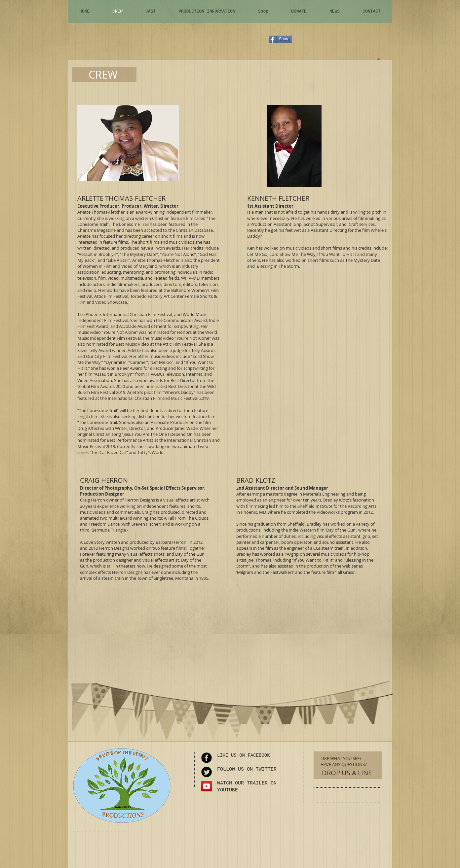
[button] (379, 59)
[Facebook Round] (207, 758)
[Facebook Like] (347, 42)
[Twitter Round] (207, 772)
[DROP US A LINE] (347, 773)
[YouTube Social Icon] (207, 786)
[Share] (280, 39)
